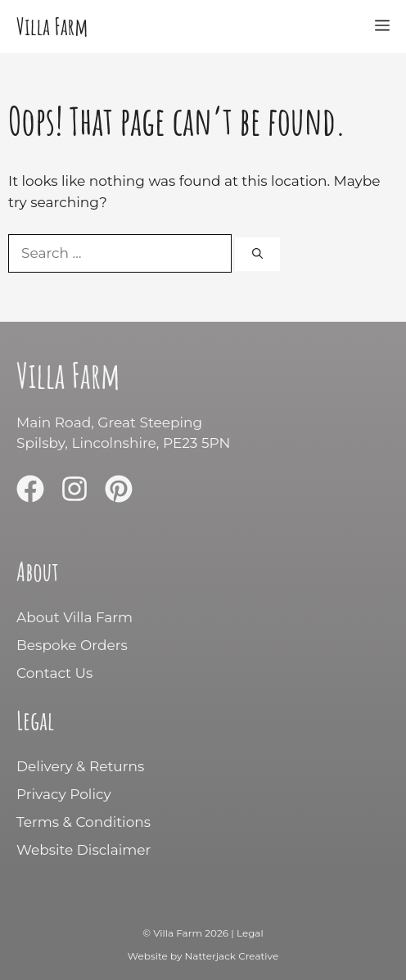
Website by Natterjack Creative (203, 956)
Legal (250, 933)
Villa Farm (52, 26)
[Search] (257, 255)
